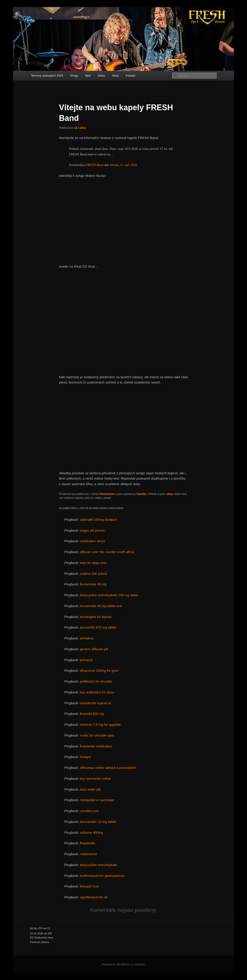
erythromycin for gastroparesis (102, 876)
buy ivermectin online (95, 778)
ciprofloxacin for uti (94, 897)
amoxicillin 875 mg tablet (98, 627)
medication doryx (92, 541)
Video (101, 76)
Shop (115, 76)
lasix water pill (90, 789)
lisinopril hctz (89, 886)
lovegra (85, 757)
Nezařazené (107, 494)
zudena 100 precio (93, 574)
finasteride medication (96, 746)
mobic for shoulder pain (97, 735)
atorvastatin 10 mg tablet (98, 822)
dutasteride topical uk (95, 703)
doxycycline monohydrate (98, 865)
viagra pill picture (92, 530)
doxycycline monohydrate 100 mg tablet (109, 595)
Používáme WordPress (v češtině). (123, 965)
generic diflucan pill (94, 649)
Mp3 (88, 76)
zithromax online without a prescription (108, 768)
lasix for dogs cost (93, 563)
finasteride (87, 843)
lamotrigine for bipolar (96, 617)
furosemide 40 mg (93, 584)
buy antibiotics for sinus (97, 692)
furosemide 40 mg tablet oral (101, 606)
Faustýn (142, 494)
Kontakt (131, 76)
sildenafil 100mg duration (98, 520)
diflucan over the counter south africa (107, 552)
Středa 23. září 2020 (124, 165)
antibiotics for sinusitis (96, 681)
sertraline (87, 638)
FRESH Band (94, 165)
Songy (74, 76)
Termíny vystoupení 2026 (47, 76)
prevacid (86, 660)
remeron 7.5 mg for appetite (100, 724)
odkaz (170, 494)
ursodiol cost (89, 811)
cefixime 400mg (91, 832)
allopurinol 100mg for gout (99, 670)
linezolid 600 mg (92, 714)
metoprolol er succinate (97, 800)
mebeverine (88, 854)
